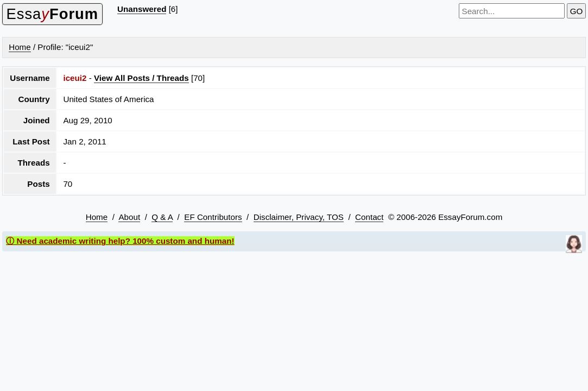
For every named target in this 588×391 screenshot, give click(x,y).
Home (20, 47)
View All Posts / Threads (141, 78)
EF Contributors (213, 217)
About (129, 217)
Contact (369, 217)
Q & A (162, 217)
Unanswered (142, 9)
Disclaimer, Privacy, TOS (299, 217)
